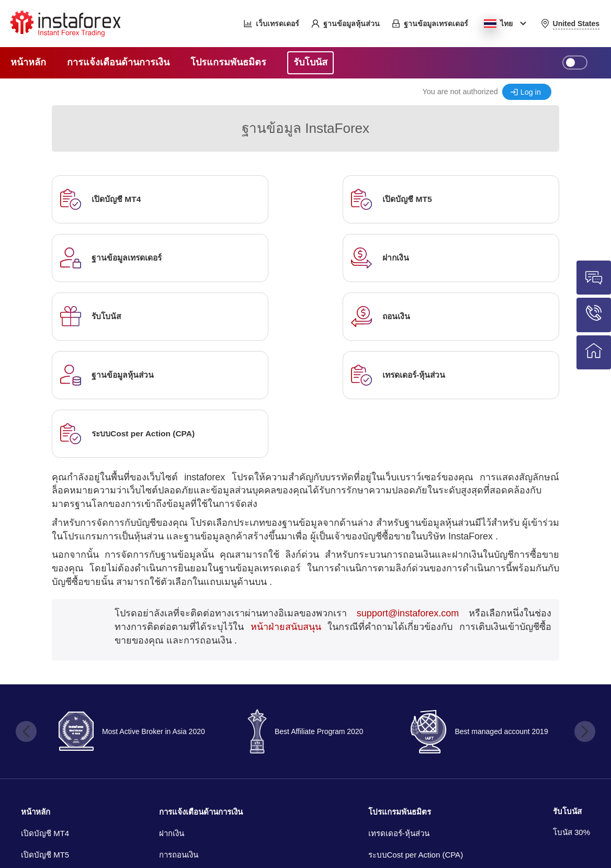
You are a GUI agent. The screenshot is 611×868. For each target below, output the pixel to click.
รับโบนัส (567, 694)
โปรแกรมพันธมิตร (400, 695)
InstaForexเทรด (437, 815)
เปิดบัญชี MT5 (45, 737)
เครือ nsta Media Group (105, 845)
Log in (531, 92)
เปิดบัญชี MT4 (45, 716)
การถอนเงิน (179, 737)
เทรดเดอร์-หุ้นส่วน (399, 716)
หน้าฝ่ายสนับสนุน (286, 510)
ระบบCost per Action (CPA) (416, 737)
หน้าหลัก (36, 695)
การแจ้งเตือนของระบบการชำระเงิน (219, 759)
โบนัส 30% (572, 715)
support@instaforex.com (408, 496)
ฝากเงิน (172, 716)
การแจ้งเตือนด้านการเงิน (201, 695)
